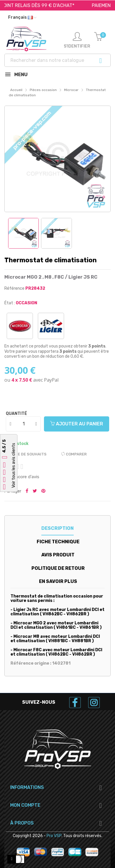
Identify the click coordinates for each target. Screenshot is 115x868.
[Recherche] (57, 60)
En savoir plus (58, 581)
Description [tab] (57, 528)
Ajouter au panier (77, 424)
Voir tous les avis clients (14, 465)
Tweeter (35, 491)
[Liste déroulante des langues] (22, 18)
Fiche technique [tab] (58, 542)
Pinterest (43, 491)
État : (10, 303)
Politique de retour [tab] (58, 568)
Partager (27, 491)
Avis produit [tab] (58, 555)
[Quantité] (24, 424)
